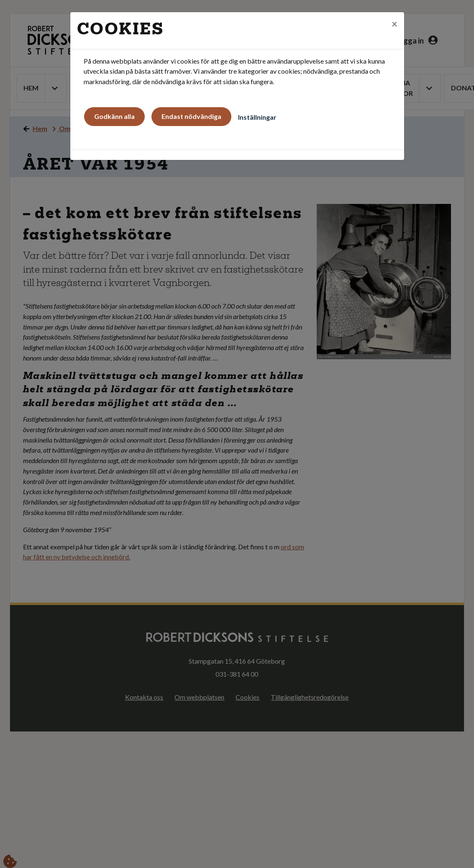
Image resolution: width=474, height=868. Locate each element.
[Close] (395, 24)
